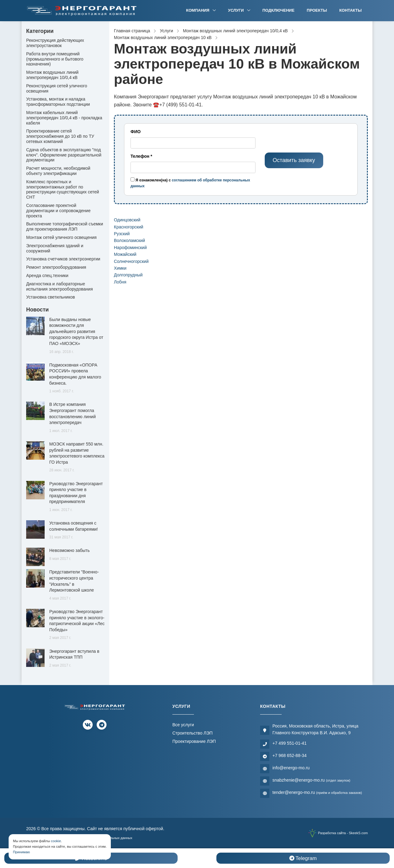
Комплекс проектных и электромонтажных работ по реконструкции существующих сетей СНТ (63, 189)
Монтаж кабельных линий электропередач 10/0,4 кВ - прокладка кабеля (64, 118)
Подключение (279, 10)
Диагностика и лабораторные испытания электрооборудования (60, 286)
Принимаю (21, 852)
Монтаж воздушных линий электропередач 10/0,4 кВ (52, 75)
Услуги (237, 10)
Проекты (317, 10)
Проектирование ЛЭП (194, 741)
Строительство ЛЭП (193, 733)
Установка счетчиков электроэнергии (63, 259)
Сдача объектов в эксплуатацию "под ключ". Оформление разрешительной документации (64, 155)
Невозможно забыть (69, 550)
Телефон (141, 156)
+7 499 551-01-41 (289, 743)
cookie (56, 841)
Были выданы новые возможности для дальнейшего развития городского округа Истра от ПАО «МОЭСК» (76, 331)
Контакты (350, 10)
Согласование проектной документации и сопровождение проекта (58, 211)
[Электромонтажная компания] (82, 11)
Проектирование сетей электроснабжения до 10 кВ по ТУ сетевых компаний (60, 136)
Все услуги (183, 725)
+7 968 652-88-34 (289, 755)
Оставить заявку (294, 160)
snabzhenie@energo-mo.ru (311, 780)
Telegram (303, 858)
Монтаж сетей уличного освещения (61, 237)
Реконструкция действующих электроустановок (55, 43)
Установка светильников (50, 297)
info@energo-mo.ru (291, 768)
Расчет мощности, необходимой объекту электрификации (58, 171)
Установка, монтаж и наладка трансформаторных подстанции (58, 102)
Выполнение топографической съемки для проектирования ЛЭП (65, 226)
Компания (198, 10)
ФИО (136, 132)
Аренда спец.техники (47, 275)
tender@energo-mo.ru (317, 792)
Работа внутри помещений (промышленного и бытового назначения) (55, 59)
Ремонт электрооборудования (56, 267)
